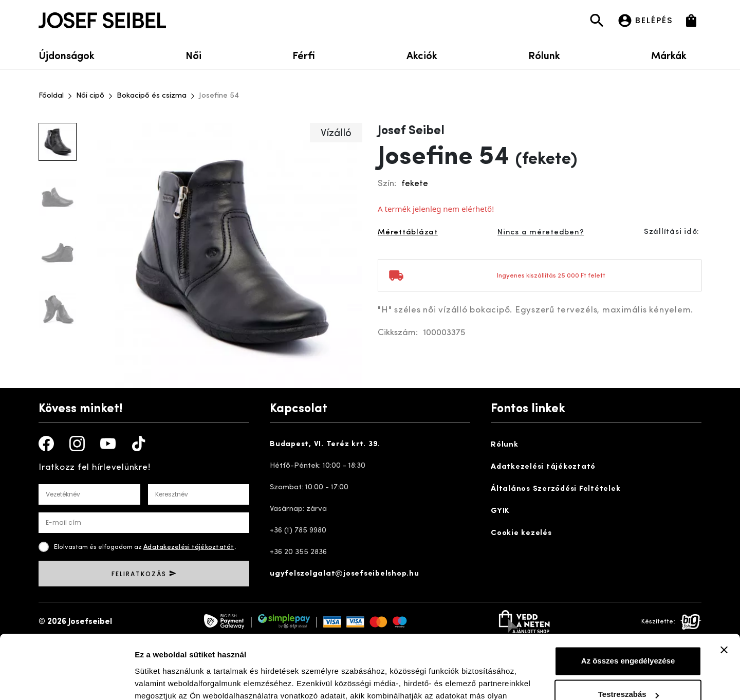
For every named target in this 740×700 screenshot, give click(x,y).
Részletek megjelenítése (180, 680)
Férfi (304, 55)
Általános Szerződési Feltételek (556, 489)
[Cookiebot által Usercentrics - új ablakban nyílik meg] (67, 680)
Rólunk (544, 55)
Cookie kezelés (521, 533)
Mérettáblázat (408, 233)
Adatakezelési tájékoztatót (189, 547)
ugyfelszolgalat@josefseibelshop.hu (345, 574)
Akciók (422, 55)
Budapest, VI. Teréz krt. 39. (325, 444)
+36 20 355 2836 (298, 552)
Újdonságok (67, 55)
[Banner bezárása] (724, 593)
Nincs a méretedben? (541, 233)
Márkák (676, 55)
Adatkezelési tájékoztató (543, 467)
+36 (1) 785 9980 (298, 531)
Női (193, 55)
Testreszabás (628, 638)
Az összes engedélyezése (628, 604)
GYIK (500, 511)
